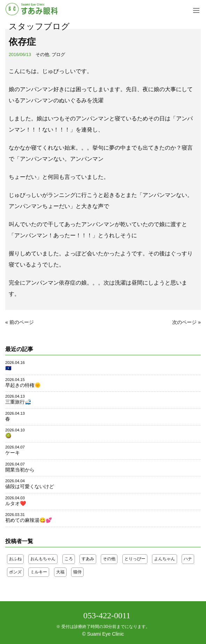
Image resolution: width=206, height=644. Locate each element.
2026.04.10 (15, 430)
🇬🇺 (8, 368)
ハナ (188, 559)
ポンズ (15, 572)
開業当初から (20, 470)
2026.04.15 (15, 380)
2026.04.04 (15, 481)
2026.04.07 (15, 447)
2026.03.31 (15, 515)
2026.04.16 (15, 363)
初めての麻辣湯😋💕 (29, 520)
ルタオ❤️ (16, 503)
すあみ (88, 559)
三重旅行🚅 (18, 402)
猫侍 (77, 572)
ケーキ (13, 453)
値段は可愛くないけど (30, 486)
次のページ (184, 322)
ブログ (58, 54)
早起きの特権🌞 (23, 385)
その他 (42, 54)
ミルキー (39, 572)
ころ (69, 559)
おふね (15, 559)
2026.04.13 (15, 396)
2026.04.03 (15, 498)
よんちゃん (165, 559)
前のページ (22, 322)
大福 (60, 572)
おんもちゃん (43, 559)
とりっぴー (135, 559)
